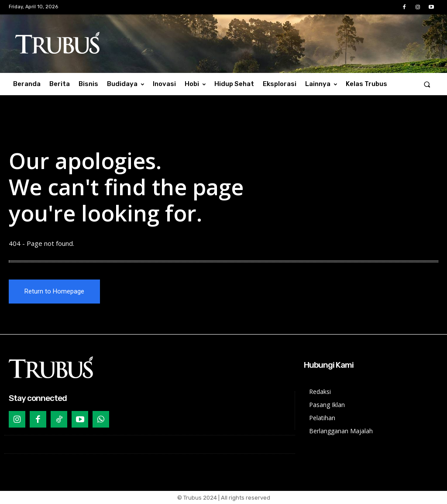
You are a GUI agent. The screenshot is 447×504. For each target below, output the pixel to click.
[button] (427, 84)
